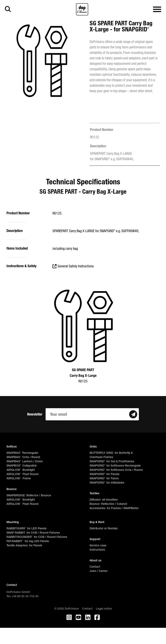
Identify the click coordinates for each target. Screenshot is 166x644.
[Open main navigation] (157, 9)
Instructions (97, 550)
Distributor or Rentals (104, 529)
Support (95, 539)
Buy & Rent (97, 522)
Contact (95, 567)
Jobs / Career (99, 571)
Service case (98, 546)
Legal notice (104, 609)
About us (95, 561)
